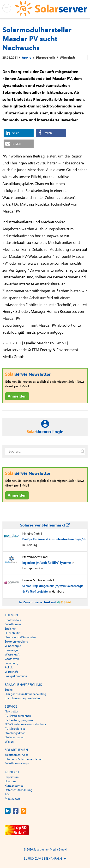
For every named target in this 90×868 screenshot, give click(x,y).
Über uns (10, 781)
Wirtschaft (67, 58)
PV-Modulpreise (15, 729)
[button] (19, 133)
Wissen (9, 742)
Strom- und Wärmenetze (20, 637)
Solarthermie (13, 624)
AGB (8, 794)
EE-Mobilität (13, 633)
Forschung (12, 663)
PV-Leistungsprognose (19, 720)
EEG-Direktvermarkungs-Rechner (25, 724)
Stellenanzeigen (15, 737)
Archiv (27, 58)
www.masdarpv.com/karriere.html (56, 263)
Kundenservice (14, 786)
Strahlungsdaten (15, 733)
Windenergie (13, 646)
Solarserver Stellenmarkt (45, 525)
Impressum (12, 777)
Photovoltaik (45, 58)
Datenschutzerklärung (19, 790)
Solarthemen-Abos (17, 755)
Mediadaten (12, 799)
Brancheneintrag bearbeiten (22, 698)
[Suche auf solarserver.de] (83, 452)
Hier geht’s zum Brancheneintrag (25, 694)
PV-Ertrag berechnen (18, 716)
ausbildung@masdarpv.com (26, 332)
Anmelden (17, 396)
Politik (9, 667)
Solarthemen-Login (17, 763)
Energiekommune (16, 676)
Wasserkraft (12, 655)
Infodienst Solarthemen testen (24, 759)
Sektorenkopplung (16, 642)
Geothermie (12, 659)
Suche (9, 690)
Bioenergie (12, 650)
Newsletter (12, 711)
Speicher (10, 629)
